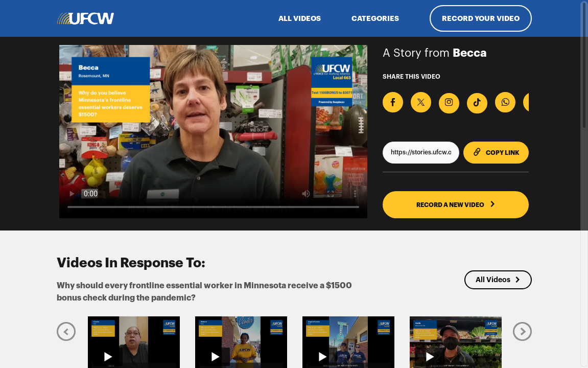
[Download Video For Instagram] (449, 103)
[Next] (522, 331)
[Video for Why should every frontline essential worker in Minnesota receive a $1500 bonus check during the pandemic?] (213, 132)
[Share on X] (421, 102)
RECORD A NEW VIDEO (456, 204)
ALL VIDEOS (300, 18)
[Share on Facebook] (393, 102)
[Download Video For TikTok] (477, 103)
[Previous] (66, 331)
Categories (375, 18)
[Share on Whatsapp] (505, 102)
